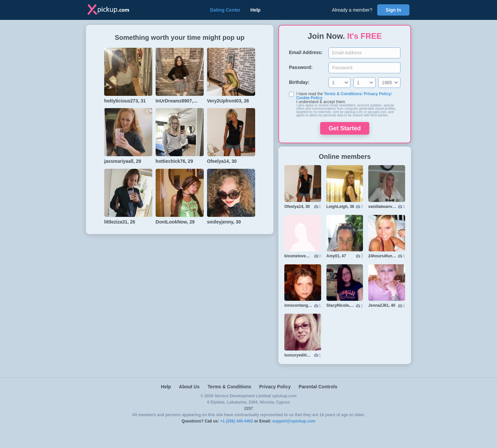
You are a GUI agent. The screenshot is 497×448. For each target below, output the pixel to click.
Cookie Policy (309, 98)
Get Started (345, 128)
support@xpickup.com (294, 421)
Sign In (393, 10)
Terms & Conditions (343, 94)
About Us (189, 387)
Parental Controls (318, 387)
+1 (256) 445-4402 (237, 421)
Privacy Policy (377, 94)
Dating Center (225, 10)
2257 (249, 409)
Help (255, 10)
